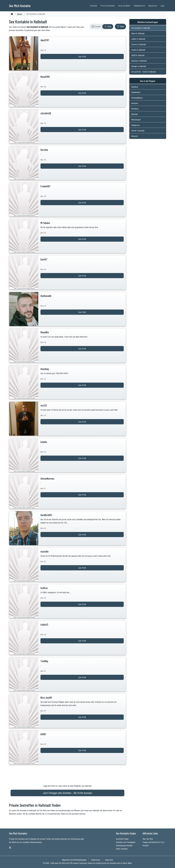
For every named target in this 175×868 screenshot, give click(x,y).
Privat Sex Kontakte (108, 6)
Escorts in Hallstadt (139, 44)
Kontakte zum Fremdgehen (126, 842)
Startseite (94, 6)
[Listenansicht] (108, 27)
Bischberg (135, 109)
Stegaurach (135, 125)
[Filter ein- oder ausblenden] (120, 27)
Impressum (109, 860)
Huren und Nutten (124, 6)
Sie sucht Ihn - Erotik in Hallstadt (144, 72)
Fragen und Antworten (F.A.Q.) (153, 842)
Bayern (20, 14)
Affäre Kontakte (122, 849)
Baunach (134, 136)
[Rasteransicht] (96, 27)
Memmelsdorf (136, 120)
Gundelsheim (136, 92)
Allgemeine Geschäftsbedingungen (74, 860)
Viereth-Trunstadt (138, 130)
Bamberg (135, 87)
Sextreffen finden (122, 839)
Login (162, 6)
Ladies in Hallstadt (138, 39)
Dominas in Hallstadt (139, 61)
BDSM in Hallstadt (138, 55)
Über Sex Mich (148, 839)
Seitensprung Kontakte (124, 845)
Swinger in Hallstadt (139, 66)
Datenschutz (96, 860)
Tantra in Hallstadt (138, 50)
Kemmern (135, 103)
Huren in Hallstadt (138, 33)
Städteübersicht (139, 6)
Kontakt (146, 845)
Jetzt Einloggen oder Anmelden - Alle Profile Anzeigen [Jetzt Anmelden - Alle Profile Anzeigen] (67, 793)
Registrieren (153, 6)
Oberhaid (134, 114)
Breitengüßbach (137, 98)
